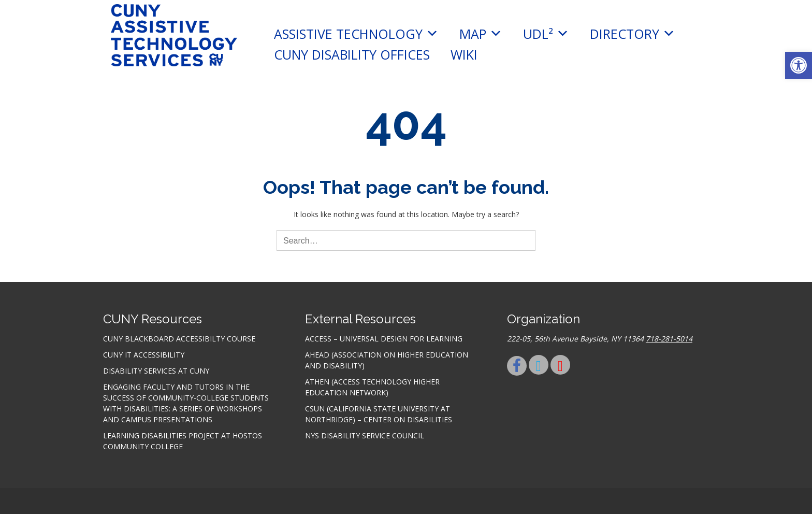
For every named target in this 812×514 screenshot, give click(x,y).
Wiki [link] (464, 54)
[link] (799, 65)
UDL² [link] (546, 34)
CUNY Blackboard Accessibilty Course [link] (179, 339)
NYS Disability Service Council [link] (365, 436)
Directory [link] (633, 34)
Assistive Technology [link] (356, 34)
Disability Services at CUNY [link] (156, 371)
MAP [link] (481, 34)
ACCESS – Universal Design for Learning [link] (384, 339)
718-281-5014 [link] (669, 339)
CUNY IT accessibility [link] (144, 355)
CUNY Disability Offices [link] (352, 54)
